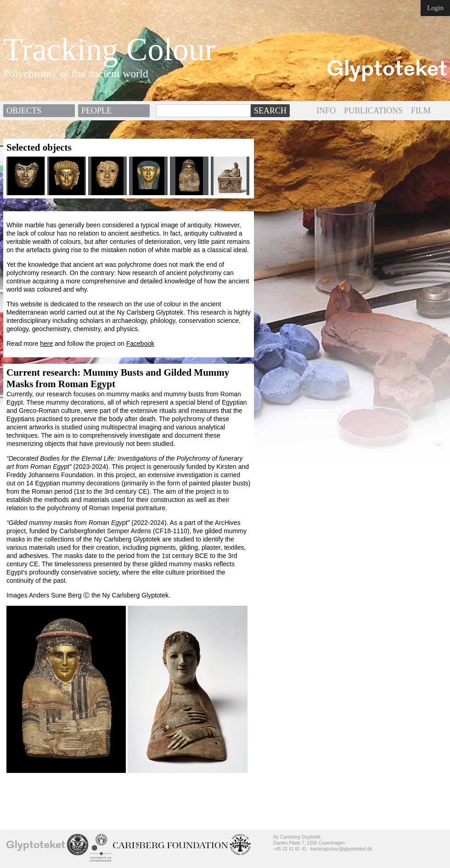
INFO (326, 111)
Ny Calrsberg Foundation (170, 845)
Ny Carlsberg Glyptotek (36, 845)
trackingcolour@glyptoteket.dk (341, 849)
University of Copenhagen (101, 848)
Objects (24, 111)
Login (435, 8)
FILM (421, 111)
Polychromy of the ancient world (76, 73)
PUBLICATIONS (373, 111)
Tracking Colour (109, 50)
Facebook (140, 344)
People (96, 111)
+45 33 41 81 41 (290, 849)
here (46, 344)
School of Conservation (78, 845)
